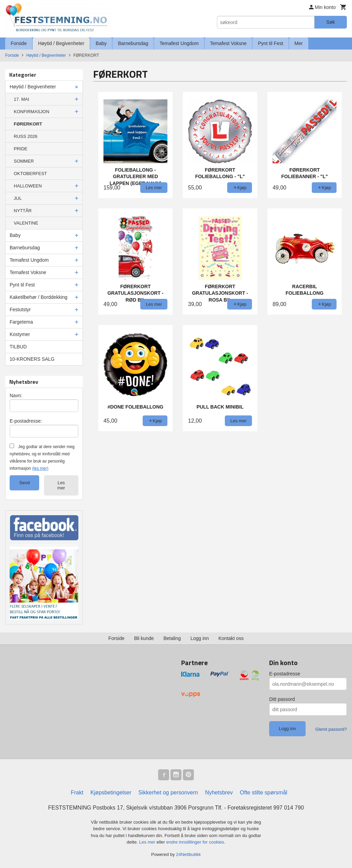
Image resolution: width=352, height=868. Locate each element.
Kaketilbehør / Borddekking (38, 297)
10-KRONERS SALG (32, 359)
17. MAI (21, 99)
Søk (331, 22)
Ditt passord (282, 699)
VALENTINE (26, 223)
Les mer (61, 485)
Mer (299, 43)
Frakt (77, 793)
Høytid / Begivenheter (61, 43)
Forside (19, 43)
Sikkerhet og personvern (168, 793)
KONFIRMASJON (31, 112)
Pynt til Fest (270, 43)
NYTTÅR (23, 211)
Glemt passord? (331, 729)
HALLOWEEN (28, 186)
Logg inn (200, 638)
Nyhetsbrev (219, 793)
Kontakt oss (231, 638)
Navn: (16, 395)
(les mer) (40, 468)
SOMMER (24, 161)
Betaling (172, 638)
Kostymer (20, 334)
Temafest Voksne (228, 43)
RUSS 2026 (26, 136)
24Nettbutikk (188, 854)
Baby (101, 43)
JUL (18, 198)
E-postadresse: (26, 421)
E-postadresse (285, 674)
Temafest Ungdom (179, 43)
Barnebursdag (133, 43)
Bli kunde (144, 638)
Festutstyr (20, 310)
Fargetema (21, 322)
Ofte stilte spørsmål (264, 793)
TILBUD (18, 347)
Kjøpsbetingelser (111, 793)
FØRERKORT (28, 124)
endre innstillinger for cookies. (196, 842)
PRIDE (21, 149)
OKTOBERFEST (30, 173)
